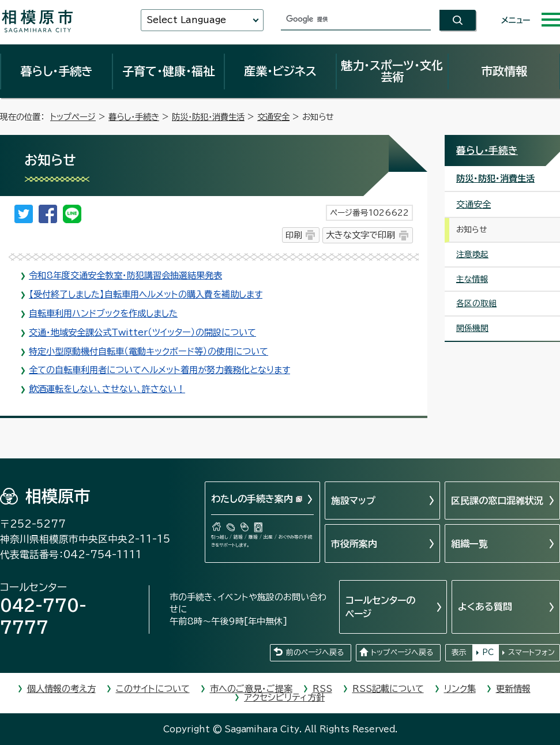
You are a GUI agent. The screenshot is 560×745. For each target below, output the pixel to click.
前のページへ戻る (315, 652)
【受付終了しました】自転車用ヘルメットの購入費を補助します (146, 294)
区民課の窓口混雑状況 (497, 501)
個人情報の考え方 (61, 689)
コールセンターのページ (380, 607)
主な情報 (472, 279)
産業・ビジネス (280, 71)
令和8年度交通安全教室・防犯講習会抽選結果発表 (125, 275)
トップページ (73, 117)
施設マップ (353, 501)
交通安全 (273, 117)
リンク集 (460, 689)
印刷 (294, 235)
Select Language (186, 20)
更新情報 (513, 689)
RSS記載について (388, 689)
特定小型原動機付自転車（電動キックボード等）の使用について (149, 351)
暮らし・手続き (57, 71)
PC (488, 652)
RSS (322, 689)
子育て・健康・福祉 (168, 71)
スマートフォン (531, 652)
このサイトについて (153, 689)
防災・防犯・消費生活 (208, 117)
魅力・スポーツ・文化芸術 (392, 71)
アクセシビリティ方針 (284, 697)
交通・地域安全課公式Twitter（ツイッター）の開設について (142, 332)
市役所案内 (354, 544)
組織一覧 (469, 544)
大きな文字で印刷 (360, 235)
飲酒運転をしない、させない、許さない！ (107, 389)
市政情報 (504, 71)
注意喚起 (472, 254)
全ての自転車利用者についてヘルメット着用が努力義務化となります (159, 370)
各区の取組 (476, 303)
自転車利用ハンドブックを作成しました (103, 313)
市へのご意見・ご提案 (251, 689)
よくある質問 (485, 607)
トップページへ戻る (402, 652)
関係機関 (472, 328)
